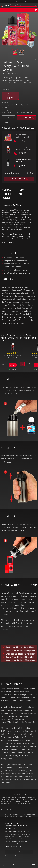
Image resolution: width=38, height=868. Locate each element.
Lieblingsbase (17, 236)
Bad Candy (18, 205)
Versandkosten (16, 105)
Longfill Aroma (14, 234)
